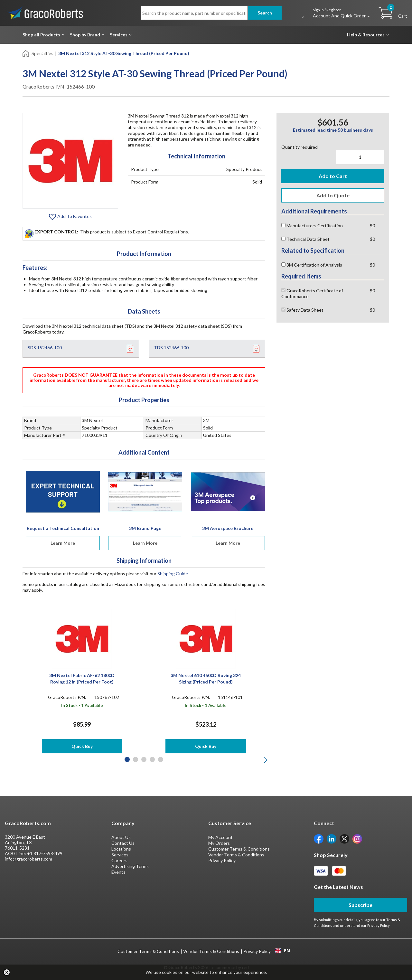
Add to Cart (333, 176)
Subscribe (360, 905)
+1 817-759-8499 (45, 853)
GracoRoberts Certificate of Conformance (312, 293)
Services (119, 35)
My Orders (219, 843)
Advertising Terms (130, 866)
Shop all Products (41, 35)
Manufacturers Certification (312, 226)
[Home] (26, 53)
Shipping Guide (173, 574)
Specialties (42, 53)
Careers (119, 860)
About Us (121, 837)
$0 (372, 226)
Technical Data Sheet (305, 239)
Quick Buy (82, 746)
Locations (121, 849)
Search (265, 13)
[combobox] (282, 951)
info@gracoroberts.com (28, 859)
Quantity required (300, 147)
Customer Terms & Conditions (239, 849)
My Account (220, 837)
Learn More (63, 543)
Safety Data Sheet (302, 310)
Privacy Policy (222, 860)
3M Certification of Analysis (312, 265)
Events (118, 872)
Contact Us (123, 843)
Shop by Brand (85, 35)
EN (283, 951)
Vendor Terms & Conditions (236, 855)
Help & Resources (366, 35)
